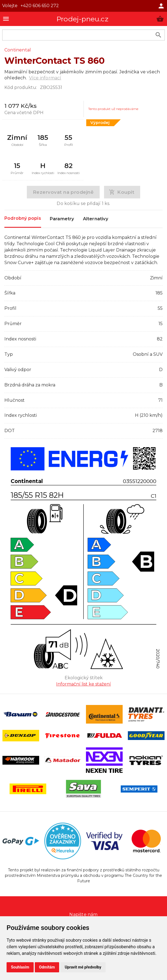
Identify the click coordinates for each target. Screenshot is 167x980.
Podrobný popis (23, 219)
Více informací (45, 78)
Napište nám (83, 914)
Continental (18, 50)
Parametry (62, 219)
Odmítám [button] (47, 967)
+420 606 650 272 (40, 6)
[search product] (158, 35)
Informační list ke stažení (83, 684)
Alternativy (96, 219)
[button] (160, 19)
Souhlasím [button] (20, 967)
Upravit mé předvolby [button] (83, 967)
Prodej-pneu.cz (82, 19)
